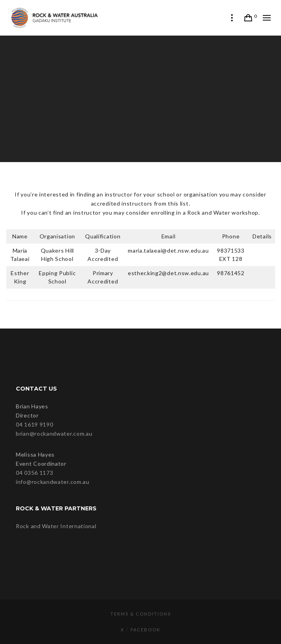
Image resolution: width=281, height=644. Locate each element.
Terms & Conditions (141, 614)
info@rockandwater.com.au (53, 482)
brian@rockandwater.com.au (54, 433)
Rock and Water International (56, 526)
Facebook (145, 630)
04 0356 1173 (34, 473)
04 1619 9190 (34, 424)
